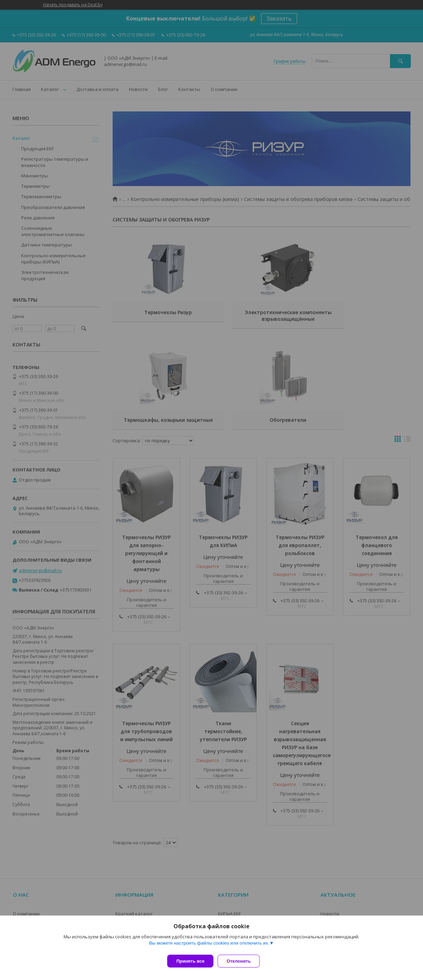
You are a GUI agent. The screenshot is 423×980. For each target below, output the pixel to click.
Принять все (190, 961)
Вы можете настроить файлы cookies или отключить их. (209, 946)
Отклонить (241, 961)
